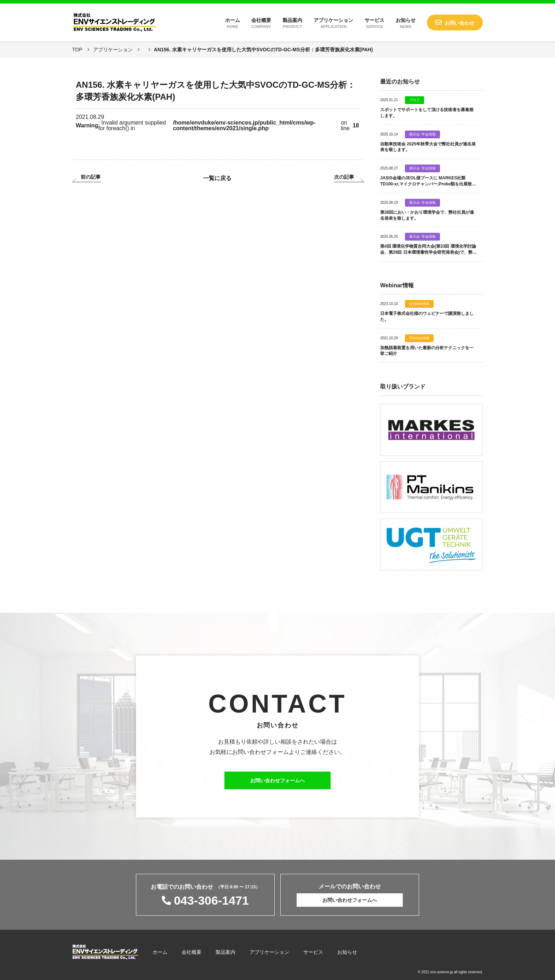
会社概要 (261, 23)
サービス (374, 23)
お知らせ (406, 23)
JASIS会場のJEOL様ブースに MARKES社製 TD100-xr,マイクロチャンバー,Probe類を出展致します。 (428, 184)
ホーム (233, 23)
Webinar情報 (419, 304)
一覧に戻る (217, 178)
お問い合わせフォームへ (277, 784)
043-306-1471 (211, 900)
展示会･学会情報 (422, 134)
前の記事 (91, 177)
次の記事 (344, 177)
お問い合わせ (459, 23)
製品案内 (292, 23)
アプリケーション (333, 23)
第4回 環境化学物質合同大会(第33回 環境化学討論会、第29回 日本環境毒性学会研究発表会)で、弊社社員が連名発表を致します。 (428, 252)
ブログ (414, 100)
